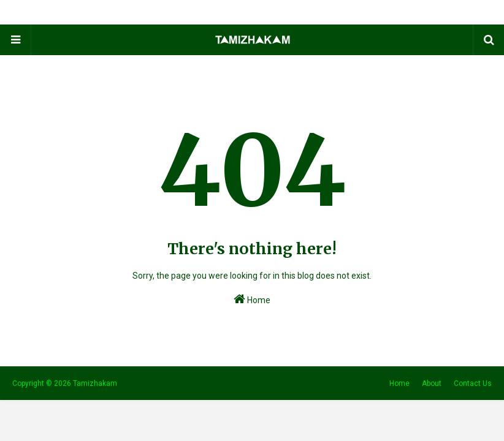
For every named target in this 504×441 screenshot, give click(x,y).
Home (252, 299)
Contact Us (473, 383)
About (432, 383)
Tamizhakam (95, 383)
